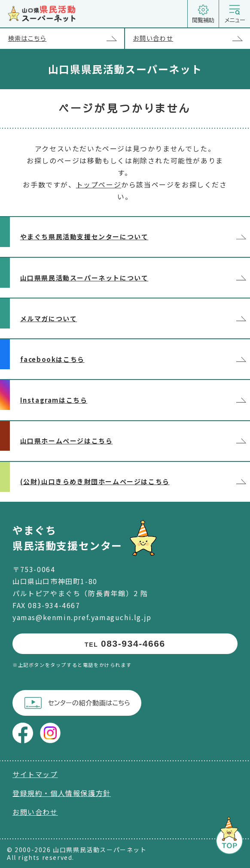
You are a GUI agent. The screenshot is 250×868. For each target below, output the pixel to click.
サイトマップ (35, 774)
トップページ (99, 184)
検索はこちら (66, 39)
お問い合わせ (192, 39)
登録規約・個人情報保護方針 (62, 793)
